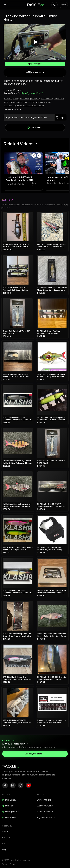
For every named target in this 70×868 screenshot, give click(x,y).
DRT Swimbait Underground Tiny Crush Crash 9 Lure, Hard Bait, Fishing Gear (17, 635)
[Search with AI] (54, 5)
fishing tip (36, 99)
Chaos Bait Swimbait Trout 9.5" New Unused (16, 332)
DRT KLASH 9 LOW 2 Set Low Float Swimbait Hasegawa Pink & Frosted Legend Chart (18, 548)
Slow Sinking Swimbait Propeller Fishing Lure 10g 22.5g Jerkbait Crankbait (51, 375)
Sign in (63, 5)
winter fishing (47, 99)
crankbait (8, 99)
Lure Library (9, 800)
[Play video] (35, 42)
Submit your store (35, 754)
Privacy (13, 864)
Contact (6, 838)
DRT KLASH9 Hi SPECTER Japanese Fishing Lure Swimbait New (17, 592)
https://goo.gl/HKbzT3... (32, 93)
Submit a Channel (45, 812)
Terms (5, 864)
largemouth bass (21, 105)
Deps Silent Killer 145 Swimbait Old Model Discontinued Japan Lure (52, 289)
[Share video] (34, 155)
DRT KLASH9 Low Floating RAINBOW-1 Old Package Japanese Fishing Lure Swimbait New (51, 332)
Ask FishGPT (35, 128)
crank (11, 102)
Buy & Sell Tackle (46, 817)
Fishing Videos (10, 812)
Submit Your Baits (45, 806)
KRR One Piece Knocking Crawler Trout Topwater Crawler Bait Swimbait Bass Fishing (51, 246)
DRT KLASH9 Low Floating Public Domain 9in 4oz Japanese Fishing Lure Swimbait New (52, 419)
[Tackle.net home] (35, 5)
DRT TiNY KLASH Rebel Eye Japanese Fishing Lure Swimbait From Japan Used (17, 678)
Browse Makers (44, 800)
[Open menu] (5, 5)
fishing (16, 99)
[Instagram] (13, 785)
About (5, 832)
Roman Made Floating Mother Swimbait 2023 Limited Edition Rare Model (16, 375)
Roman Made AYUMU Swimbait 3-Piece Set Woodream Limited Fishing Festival (52, 592)
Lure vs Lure (9, 817)
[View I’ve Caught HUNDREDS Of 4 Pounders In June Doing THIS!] (23, 163)
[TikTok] (21, 785)
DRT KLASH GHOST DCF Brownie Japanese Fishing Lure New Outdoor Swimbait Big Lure (51, 678)
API (4, 843)
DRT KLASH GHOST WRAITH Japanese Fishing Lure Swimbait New (51, 505)
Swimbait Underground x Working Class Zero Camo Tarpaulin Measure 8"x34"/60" (52, 721)
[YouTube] (29, 785)
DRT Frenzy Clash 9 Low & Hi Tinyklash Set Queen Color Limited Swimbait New (15, 289)
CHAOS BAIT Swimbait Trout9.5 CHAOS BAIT (51, 462)
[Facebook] (5, 785)
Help (4, 849)
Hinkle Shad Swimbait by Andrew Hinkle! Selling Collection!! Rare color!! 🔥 (17, 462)
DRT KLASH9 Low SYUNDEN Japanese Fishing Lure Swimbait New (17, 721)
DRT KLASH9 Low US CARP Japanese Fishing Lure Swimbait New (17, 419)
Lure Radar (9, 806)
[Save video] (39, 155)
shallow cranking (37, 105)
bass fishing (25, 99)
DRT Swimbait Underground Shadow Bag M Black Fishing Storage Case (50, 548)
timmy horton (29, 102)
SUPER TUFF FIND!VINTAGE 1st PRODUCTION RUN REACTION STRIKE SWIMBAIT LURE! (16, 246)
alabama (18, 102)
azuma (39, 102)
